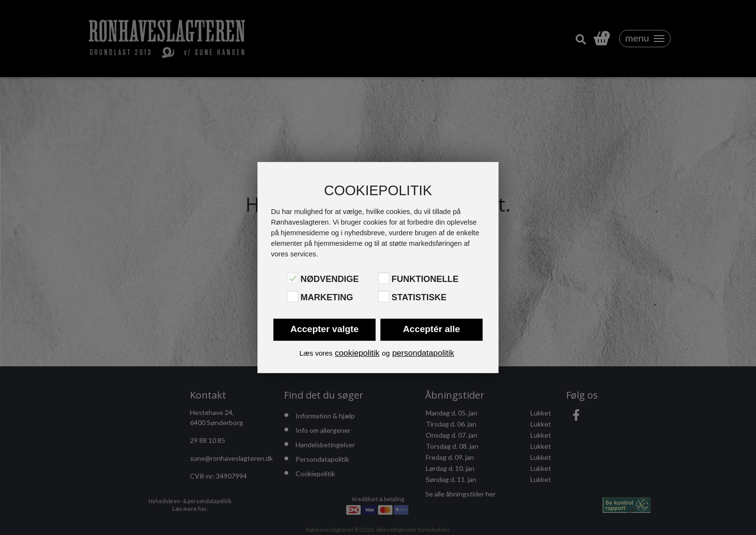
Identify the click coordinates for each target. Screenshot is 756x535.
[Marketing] (293, 296)
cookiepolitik (357, 353)
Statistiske (419, 297)
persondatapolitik (423, 353)
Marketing (327, 297)
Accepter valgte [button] (324, 329)
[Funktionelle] (384, 278)
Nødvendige (330, 279)
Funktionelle (425, 279)
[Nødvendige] (293, 278)
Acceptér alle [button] (432, 329)
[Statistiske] (384, 296)
